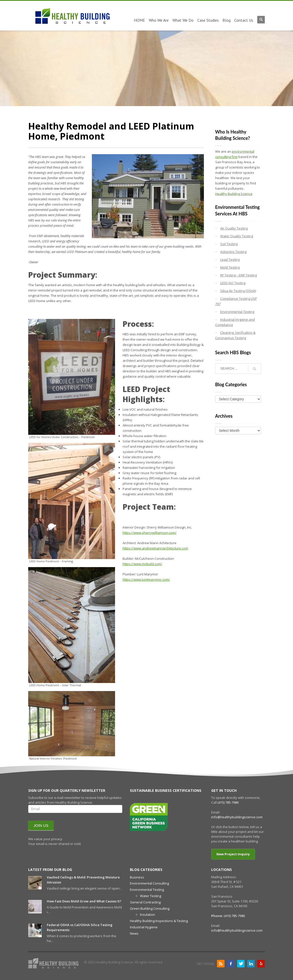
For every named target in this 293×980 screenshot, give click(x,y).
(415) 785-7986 (228, 802)
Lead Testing (230, 259)
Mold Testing (230, 267)
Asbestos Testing (233, 252)
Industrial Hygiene (144, 927)
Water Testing (151, 896)
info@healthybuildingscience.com (237, 817)
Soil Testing (229, 244)
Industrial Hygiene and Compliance (235, 322)
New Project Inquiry (233, 854)
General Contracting (145, 902)
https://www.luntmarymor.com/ (146, 579)
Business (137, 877)
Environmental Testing (237, 312)
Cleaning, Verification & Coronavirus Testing (235, 335)
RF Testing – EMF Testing (239, 275)
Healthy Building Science (234, 194)
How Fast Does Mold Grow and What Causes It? (84, 901)
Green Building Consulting (150, 908)
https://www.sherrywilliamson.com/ (150, 533)
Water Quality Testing (237, 236)
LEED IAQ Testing (233, 283)
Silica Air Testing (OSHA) (238, 291)
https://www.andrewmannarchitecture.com (155, 548)
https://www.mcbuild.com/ (142, 564)
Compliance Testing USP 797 (236, 301)
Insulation (148, 914)
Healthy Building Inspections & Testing (159, 921)
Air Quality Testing (234, 228)
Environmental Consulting (149, 883)
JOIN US (41, 825)
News (134, 933)
